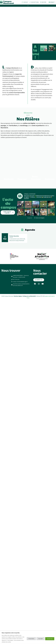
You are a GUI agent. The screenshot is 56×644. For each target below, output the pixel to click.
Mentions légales (18, 330)
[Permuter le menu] (28, 6)
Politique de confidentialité (29, 330)
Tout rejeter (40, 639)
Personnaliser (30, 639)
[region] (28, 637)
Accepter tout (49, 639)
